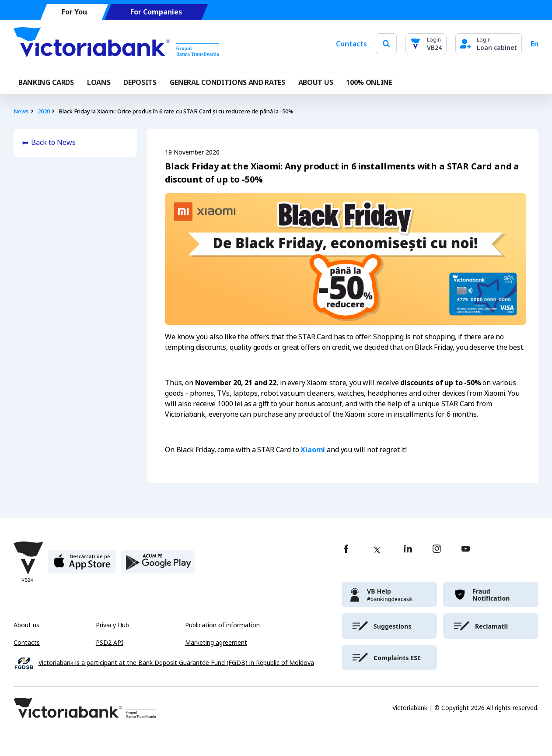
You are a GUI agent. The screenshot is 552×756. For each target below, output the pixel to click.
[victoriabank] (389, 594)
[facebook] (346, 550)
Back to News (53, 142)
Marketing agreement (216, 643)
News (21, 111)
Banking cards (46, 82)
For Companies (156, 12)
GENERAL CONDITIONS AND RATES (227, 82)
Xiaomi (313, 450)
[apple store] (82, 565)
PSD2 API (110, 643)
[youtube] (466, 550)
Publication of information (222, 625)
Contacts (351, 44)
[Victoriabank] (116, 44)
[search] (386, 44)
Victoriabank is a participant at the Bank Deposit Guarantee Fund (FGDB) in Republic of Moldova (176, 663)
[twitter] (377, 550)
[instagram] (437, 550)
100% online (369, 82)
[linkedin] (408, 550)
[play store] (158, 565)
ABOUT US (316, 82)
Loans (99, 82)
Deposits (140, 82)
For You (74, 12)
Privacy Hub (112, 625)
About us (26, 625)
